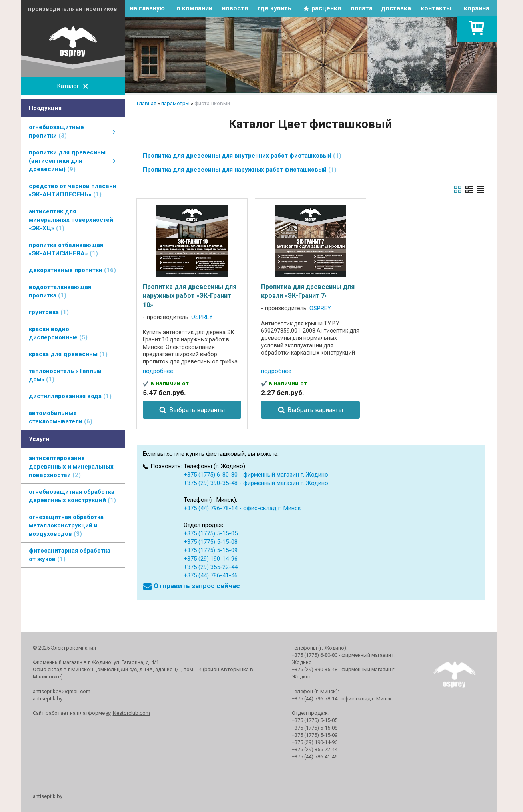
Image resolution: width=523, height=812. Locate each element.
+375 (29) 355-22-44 (211, 567)
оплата (362, 8)
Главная (147, 103)
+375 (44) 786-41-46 (211, 575)
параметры (175, 103)
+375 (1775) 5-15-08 (211, 542)
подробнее (158, 371)
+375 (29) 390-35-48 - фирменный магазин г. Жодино (256, 483)
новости (235, 8)
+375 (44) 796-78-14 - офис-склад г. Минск (242, 508)
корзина (477, 8)
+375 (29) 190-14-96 (211, 559)
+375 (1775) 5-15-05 (211, 533)
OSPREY (202, 317)
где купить (274, 8)
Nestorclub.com (131, 713)
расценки (326, 8)
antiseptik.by (48, 796)
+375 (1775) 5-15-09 (211, 550)
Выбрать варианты (197, 410)
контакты (436, 8)
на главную (147, 8)
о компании (194, 8)
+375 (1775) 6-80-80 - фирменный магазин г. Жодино (256, 475)
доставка (396, 8)
